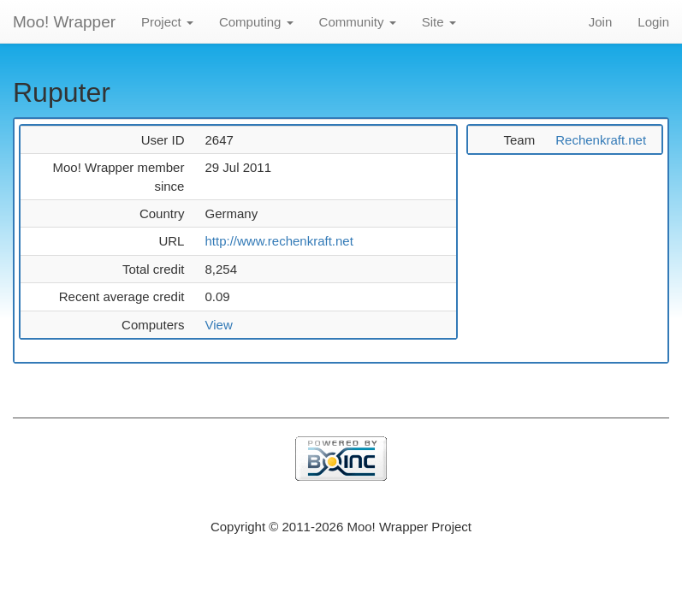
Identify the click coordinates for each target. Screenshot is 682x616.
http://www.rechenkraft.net (279, 241)
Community (358, 22)
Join (601, 22)
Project (167, 22)
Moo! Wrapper (64, 22)
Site (439, 22)
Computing (256, 22)
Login (653, 22)
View (218, 325)
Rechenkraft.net (601, 140)
